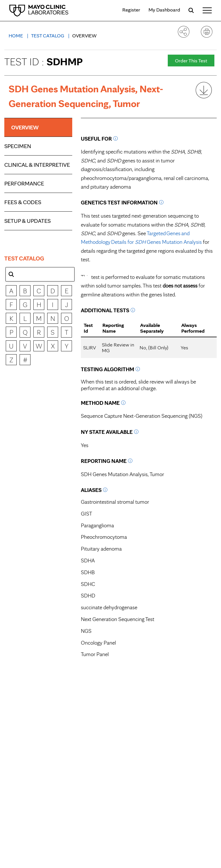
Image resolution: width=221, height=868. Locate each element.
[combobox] (40, 274)
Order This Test (191, 61)
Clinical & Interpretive (37, 165)
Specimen (18, 146)
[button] (11, 274)
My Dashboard (164, 10)
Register (131, 10)
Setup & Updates (27, 221)
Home (16, 36)
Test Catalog (48, 36)
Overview (84, 36)
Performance (24, 183)
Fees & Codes (23, 202)
